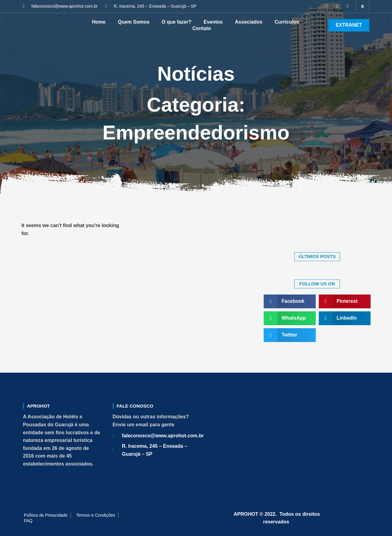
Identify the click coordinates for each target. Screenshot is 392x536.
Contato (202, 28)
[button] (363, 6)
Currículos (287, 22)
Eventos (213, 22)
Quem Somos (134, 22)
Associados (249, 22)
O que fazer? (177, 22)
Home (99, 22)
